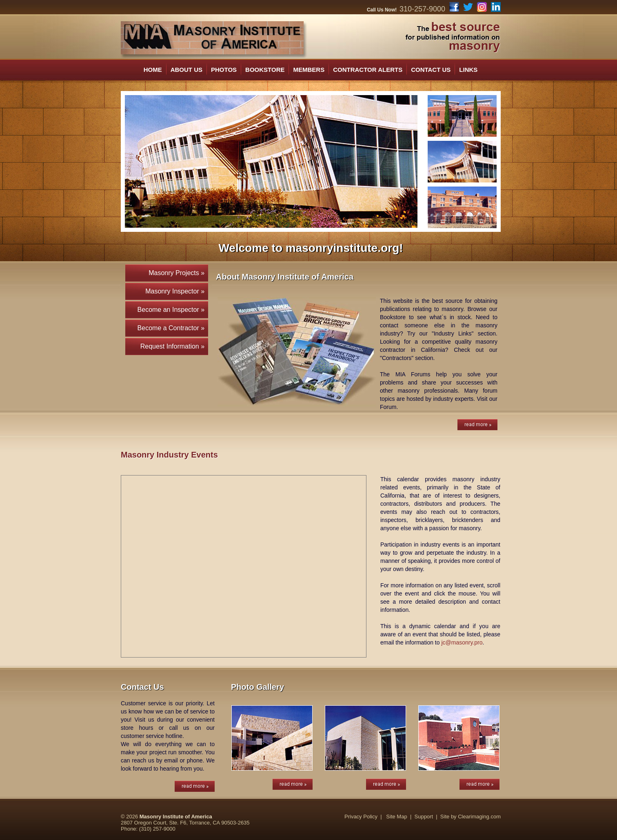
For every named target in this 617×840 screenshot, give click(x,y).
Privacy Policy (361, 817)
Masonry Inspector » (177, 291)
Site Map (396, 817)
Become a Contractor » (173, 328)
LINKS (468, 70)
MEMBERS (309, 70)
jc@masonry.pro (462, 642)
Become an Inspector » (173, 310)
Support (424, 817)
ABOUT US (186, 70)
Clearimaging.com (479, 817)
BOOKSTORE (265, 70)
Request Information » (174, 346)
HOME (153, 70)
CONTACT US (431, 70)
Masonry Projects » (178, 273)
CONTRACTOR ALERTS (368, 70)
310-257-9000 (422, 9)
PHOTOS (224, 70)
